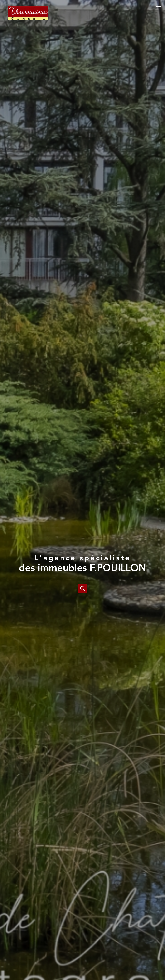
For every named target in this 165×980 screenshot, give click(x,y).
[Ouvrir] (83, 588)
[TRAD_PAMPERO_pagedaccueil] (28, 23)
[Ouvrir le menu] (160, 8)
